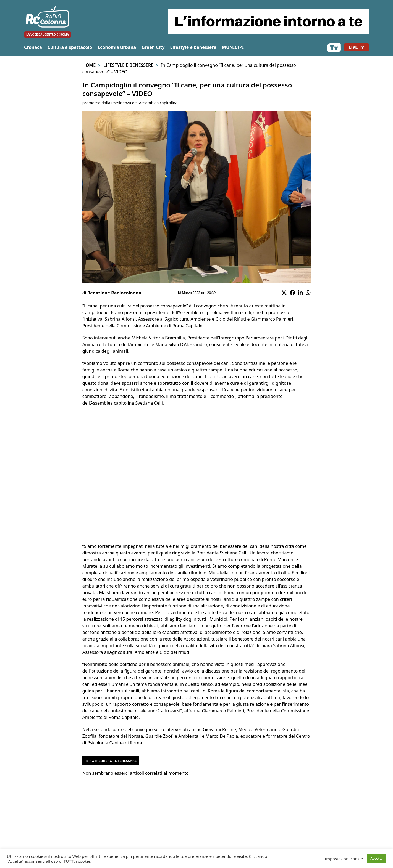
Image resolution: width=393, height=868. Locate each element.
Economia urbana (117, 47)
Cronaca (33, 47)
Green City (153, 47)
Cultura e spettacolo (70, 47)
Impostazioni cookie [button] (344, 859)
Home (89, 65)
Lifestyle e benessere (193, 47)
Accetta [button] (377, 858)
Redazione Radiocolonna (114, 293)
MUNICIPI (233, 47)
